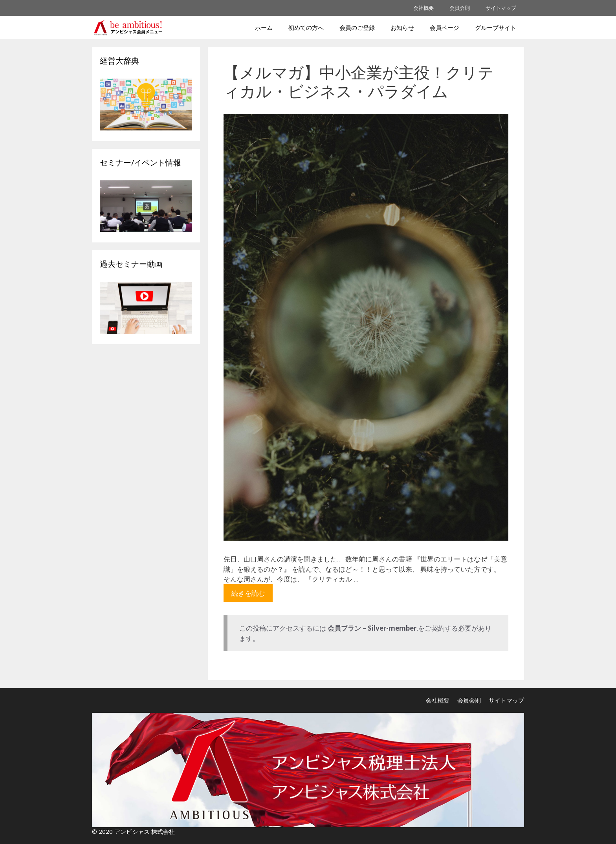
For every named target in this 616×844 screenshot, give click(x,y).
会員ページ (445, 28)
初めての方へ (306, 28)
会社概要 (423, 8)
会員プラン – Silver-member (372, 628)
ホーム (264, 28)
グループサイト (496, 28)
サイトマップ (501, 8)
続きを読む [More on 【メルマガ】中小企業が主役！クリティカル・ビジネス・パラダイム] (248, 593)
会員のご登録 (357, 28)
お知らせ (402, 28)
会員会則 (460, 8)
